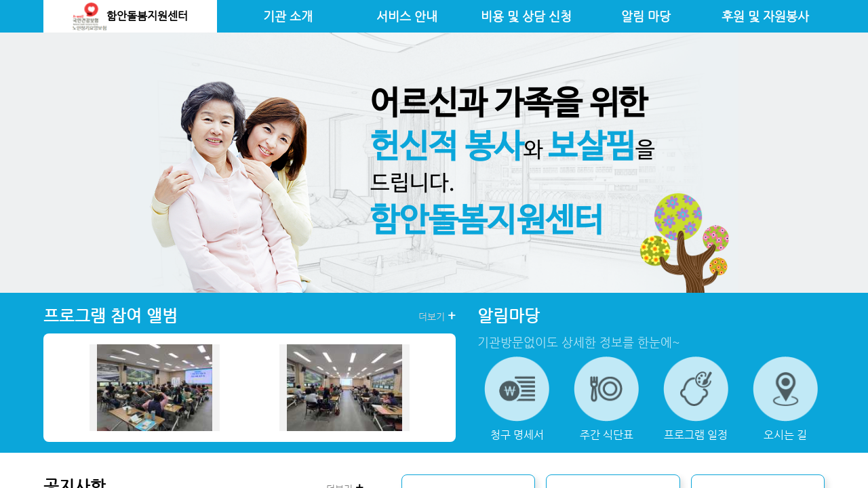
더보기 (437, 316)
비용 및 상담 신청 (526, 16)
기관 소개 (288, 16)
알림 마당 (646, 16)
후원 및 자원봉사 (765, 16)
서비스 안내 (407, 16)
